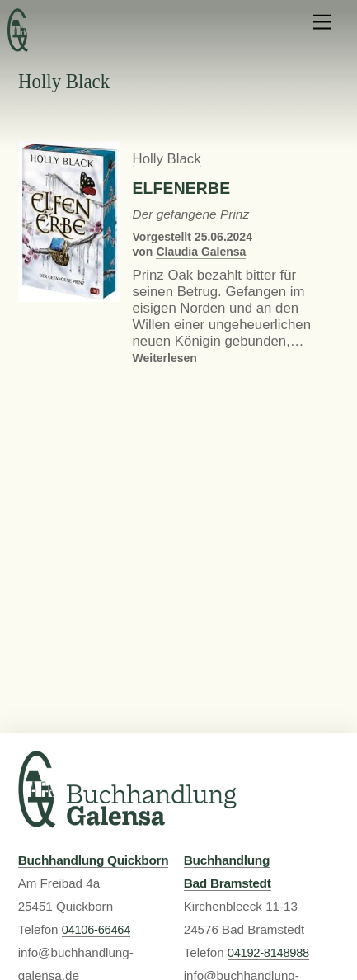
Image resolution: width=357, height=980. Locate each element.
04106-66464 (96, 930)
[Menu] (322, 23)
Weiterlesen (165, 358)
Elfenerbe (182, 188)
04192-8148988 (268, 953)
